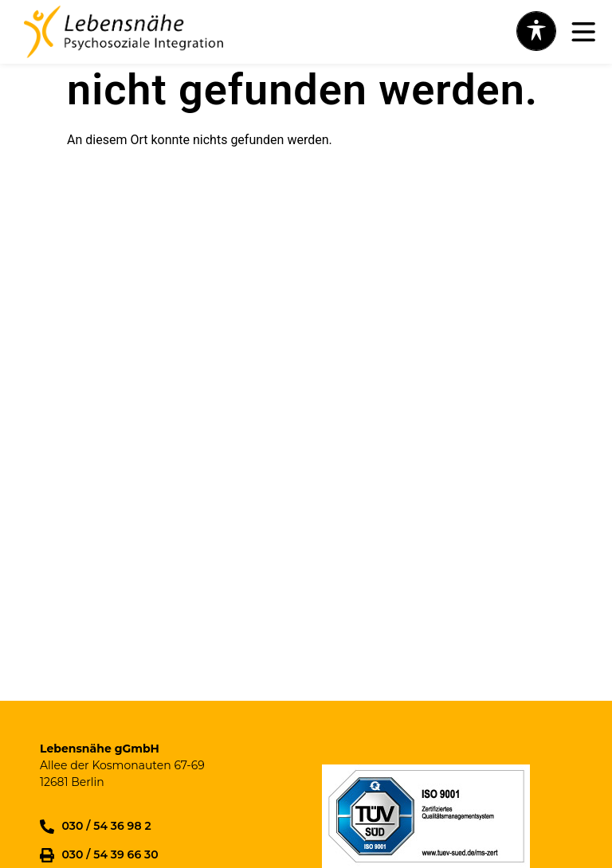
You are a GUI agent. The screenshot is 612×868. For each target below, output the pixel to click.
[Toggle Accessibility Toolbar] (536, 31)
